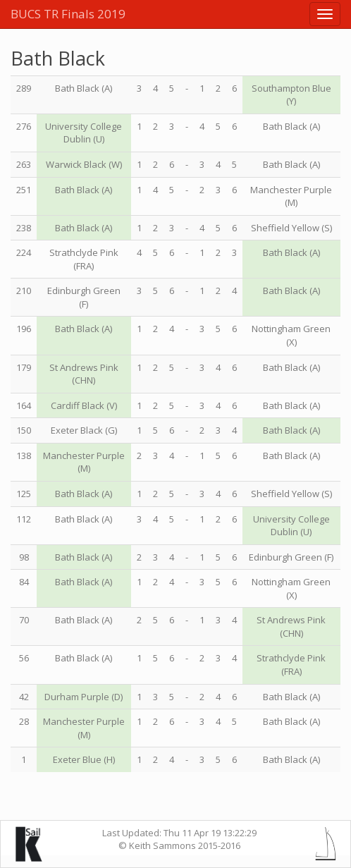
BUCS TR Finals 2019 (68, 14)
